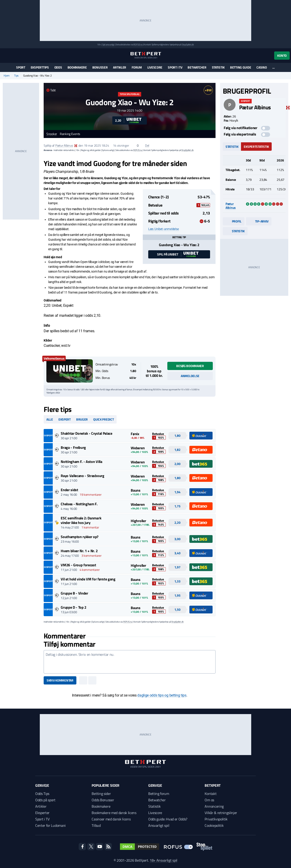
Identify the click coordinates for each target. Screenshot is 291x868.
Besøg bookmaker (190, 366)
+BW (208, 90)
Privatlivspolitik (216, 819)
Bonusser (100, 67)
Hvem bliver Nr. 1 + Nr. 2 (79, 551)
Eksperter (42, 813)
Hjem (7, 76)
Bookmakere (77, 67)
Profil (234, 221)
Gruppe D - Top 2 (74, 607)
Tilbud (96, 825)
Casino (262, 67)
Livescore (155, 67)
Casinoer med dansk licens (111, 819)
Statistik (218, 67)
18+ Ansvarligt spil (163, 860)
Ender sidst (69, 490)
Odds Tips (42, 794)
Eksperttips (40, 67)
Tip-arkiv (259, 221)
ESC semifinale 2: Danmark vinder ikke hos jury (81, 520)
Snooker (52, 134)
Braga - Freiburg (73, 447)
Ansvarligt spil (159, 825)
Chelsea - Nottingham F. (79, 504)
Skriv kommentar (60, 680)
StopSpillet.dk (188, 45)
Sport (21, 67)
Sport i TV (175, 67)
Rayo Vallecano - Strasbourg (82, 476)
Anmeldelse (190, 376)
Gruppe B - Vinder (74, 593)
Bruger (82, 419)
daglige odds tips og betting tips (162, 695)
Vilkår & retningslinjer (221, 813)
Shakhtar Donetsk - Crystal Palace (86, 433)
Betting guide (241, 67)
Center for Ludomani (50, 825)
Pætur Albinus (64, 145)
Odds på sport (45, 800)
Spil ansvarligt (108, 45)
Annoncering (214, 806)
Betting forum (159, 794)
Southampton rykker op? (80, 537)
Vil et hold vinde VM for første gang (88, 579)
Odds (58, 67)
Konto (282, 55)
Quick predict (103, 419)
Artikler (120, 67)
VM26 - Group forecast (78, 565)
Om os (209, 800)
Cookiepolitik (214, 825)
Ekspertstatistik (256, 147)
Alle (50, 419)
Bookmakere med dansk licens (114, 813)
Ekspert (65, 419)
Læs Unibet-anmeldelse (164, 229)
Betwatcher (197, 67)
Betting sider (101, 794)
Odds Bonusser (103, 800)
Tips (16, 76)
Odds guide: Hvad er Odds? (168, 819)
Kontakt (211, 794)
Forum (137, 67)
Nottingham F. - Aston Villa (81, 462)
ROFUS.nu (138, 45)
